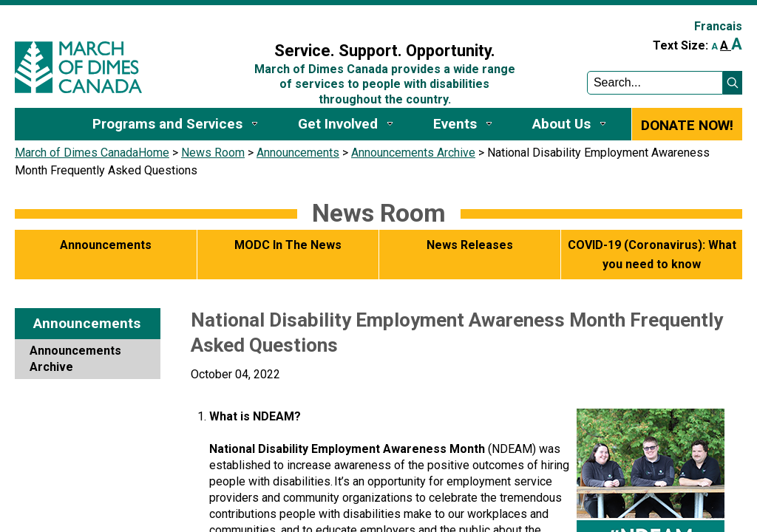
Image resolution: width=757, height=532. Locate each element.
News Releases (470, 245)
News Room (213, 153)
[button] (733, 83)
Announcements (298, 153)
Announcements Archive (413, 153)
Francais (718, 26)
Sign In (238, 20)
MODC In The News (288, 245)
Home (154, 153)
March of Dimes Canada (77, 153)
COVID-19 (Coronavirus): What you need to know (652, 255)
